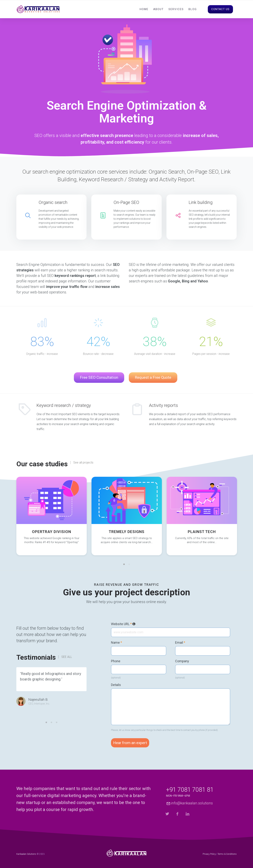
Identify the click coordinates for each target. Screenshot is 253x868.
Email (180, 643)
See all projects (83, 463)
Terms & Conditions (227, 854)
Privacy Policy (209, 854)
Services (176, 9)
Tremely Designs (127, 532)
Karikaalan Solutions (26, 854)
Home (144, 9)
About (158, 9)
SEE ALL (67, 657)
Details (116, 685)
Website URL (123, 624)
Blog (193, 9)
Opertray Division (52, 532)
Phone (116, 661)
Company (182, 661)
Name (116, 643)
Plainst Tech (202, 532)
